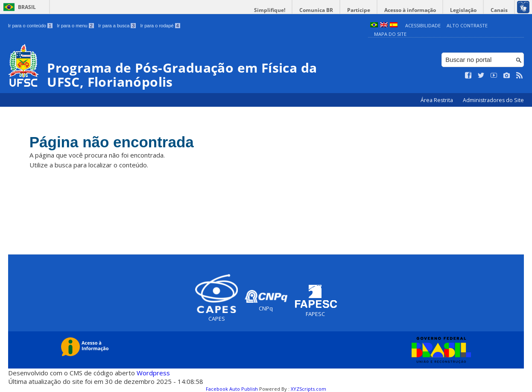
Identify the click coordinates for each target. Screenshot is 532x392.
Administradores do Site (493, 100)
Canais (499, 10)
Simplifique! (270, 10)
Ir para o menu (75, 26)
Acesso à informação (410, 10)
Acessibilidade (423, 25)
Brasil (27, 7)
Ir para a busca (117, 26)
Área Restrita (437, 100)
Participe (359, 10)
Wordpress (153, 373)
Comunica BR (316, 10)
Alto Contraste (467, 25)
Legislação (463, 10)
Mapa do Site (390, 34)
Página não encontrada (112, 142)
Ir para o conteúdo (30, 26)
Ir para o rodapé (160, 26)
